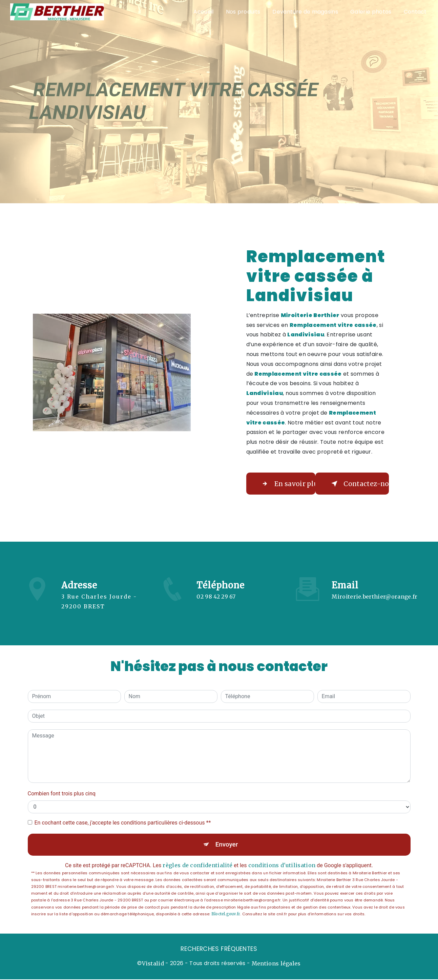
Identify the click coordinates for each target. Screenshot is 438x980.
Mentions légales (276, 964)
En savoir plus (288, 484)
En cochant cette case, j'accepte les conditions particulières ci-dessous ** (123, 823)
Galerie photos (370, 12)
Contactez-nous (359, 484)
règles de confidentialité (197, 866)
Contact (415, 12)
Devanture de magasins (305, 12)
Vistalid (153, 964)
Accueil (203, 12)
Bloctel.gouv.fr (226, 914)
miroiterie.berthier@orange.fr (374, 587)
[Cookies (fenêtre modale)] (2, 976)
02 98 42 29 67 (216, 606)
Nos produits (243, 12)
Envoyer (227, 845)
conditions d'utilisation (282, 866)
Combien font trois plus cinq (62, 794)
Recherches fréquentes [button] (219, 950)
